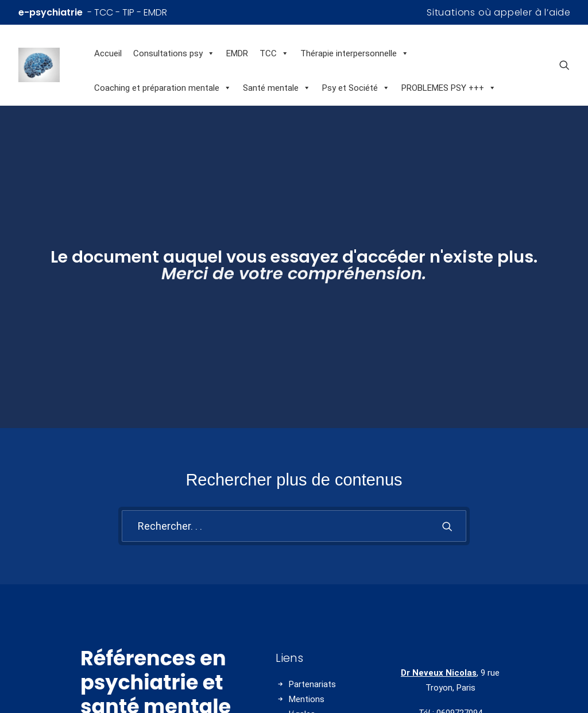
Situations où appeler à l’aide (499, 12)
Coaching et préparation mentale (163, 88)
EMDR (237, 53)
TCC (274, 53)
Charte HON (312, 706)
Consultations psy (174, 53)
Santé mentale (277, 88)
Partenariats (312, 646)
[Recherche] (294, 488)
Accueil (108, 53)
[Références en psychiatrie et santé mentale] (53, 65)
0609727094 (459, 675)
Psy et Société (356, 88)
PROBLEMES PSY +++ (449, 88)
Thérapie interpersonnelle (355, 53)
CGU (297, 691)
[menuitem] (499, 12)
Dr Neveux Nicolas (439, 634)
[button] (564, 65)
